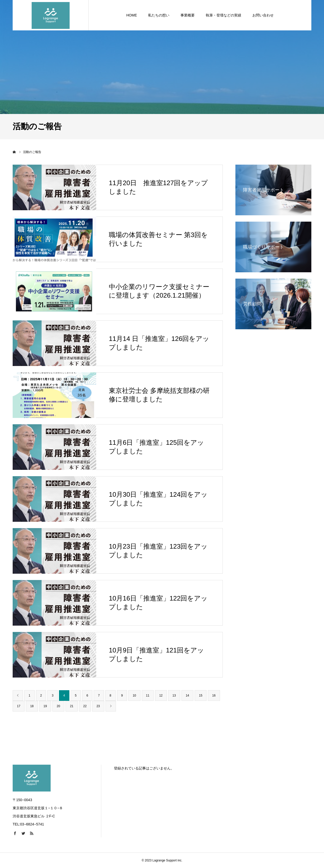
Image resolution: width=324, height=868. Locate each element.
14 (187, 696)
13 (174, 696)
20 (58, 706)
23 (98, 706)
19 (45, 706)
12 (161, 696)
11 (148, 696)
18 (32, 706)
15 (201, 696)
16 (214, 696)
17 (19, 706)
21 (72, 706)
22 (85, 706)
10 (134, 696)
